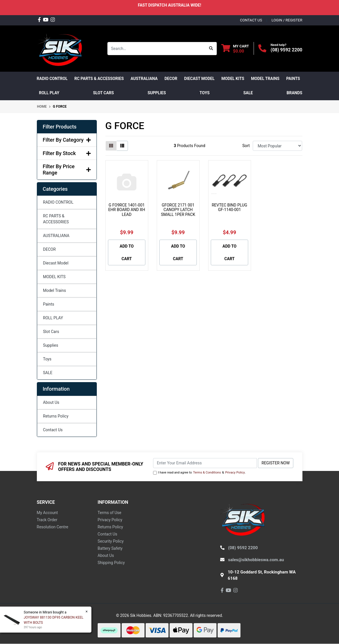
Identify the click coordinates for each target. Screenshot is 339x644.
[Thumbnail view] (111, 146)
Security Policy (111, 541)
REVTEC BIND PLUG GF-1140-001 (229, 207)
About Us (51, 402)
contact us (251, 20)
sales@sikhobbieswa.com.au (256, 560)
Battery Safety (110, 548)
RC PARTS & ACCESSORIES (56, 219)
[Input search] (157, 49)
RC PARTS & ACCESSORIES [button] (99, 79)
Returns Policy (56, 416)
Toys (47, 359)
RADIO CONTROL (58, 202)
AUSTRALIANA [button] (144, 79)
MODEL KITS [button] (233, 79)
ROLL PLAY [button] (49, 93)
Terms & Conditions (207, 473)
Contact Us (53, 430)
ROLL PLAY (53, 318)
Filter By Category (67, 140)
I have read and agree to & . (199, 473)
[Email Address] (205, 463)
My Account (47, 513)
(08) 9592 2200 (287, 50)
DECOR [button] (171, 79)
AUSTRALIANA (56, 236)
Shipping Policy (111, 563)
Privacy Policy (235, 473)
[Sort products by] (277, 146)
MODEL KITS (54, 277)
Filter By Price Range (67, 169)
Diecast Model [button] (199, 79)
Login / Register (287, 20)
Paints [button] (293, 79)
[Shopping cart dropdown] (235, 48)
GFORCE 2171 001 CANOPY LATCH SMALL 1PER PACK (178, 210)
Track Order (47, 520)
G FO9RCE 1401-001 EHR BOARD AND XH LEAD (127, 210)
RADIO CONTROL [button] (52, 79)
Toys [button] (205, 93)
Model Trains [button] (265, 79)
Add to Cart (127, 252)
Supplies (51, 345)
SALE (248, 93)
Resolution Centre (53, 527)
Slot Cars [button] (104, 93)
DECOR (50, 249)
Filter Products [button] (60, 127)
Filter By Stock (67, 153)
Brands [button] (295, 93)
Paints (49, 304)
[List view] (122, 146)
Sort (246, 146)
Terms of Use (110, 513)
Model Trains (55, 290)
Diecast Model (56, 263)
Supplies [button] (157, 93)
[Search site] (211, 49)
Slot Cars (51, 332)
